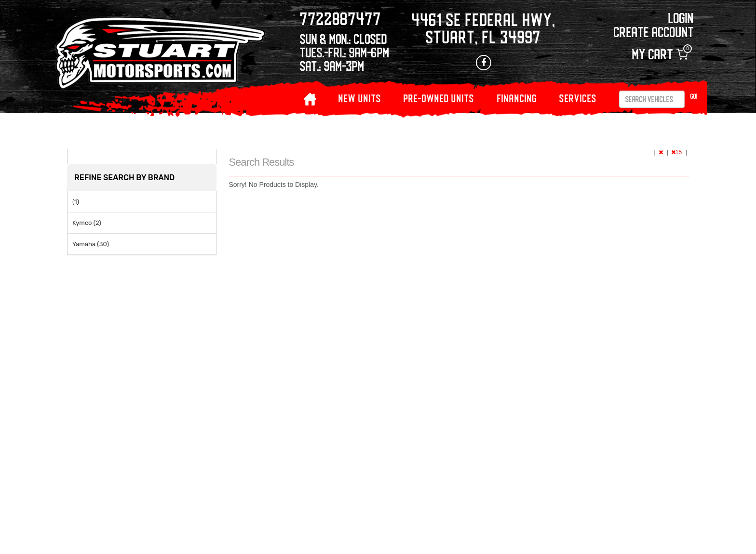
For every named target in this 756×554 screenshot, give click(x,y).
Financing (517, 98)
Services (578, 98)
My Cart (660, 54)
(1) (76, 202)
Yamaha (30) (91, 244)
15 (677, 152)
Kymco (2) (87, 223)
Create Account (654, 32)
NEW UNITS (360, 98)
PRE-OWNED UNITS (439, 98)
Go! (694, 96)
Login (681, 18)
